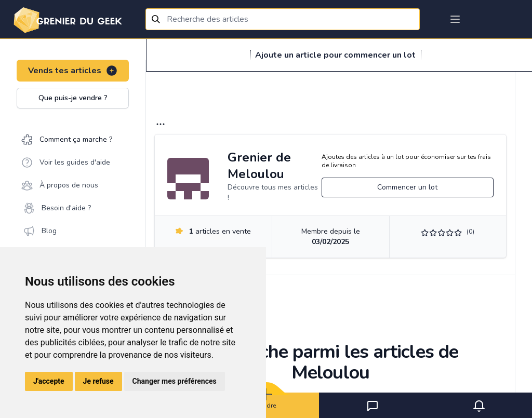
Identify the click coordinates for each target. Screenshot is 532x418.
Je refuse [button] (98, 381)
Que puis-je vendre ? (73, 98)
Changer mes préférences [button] (175, 381)
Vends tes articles (73, 71)
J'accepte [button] (49, 381)
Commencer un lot (407, 187)
